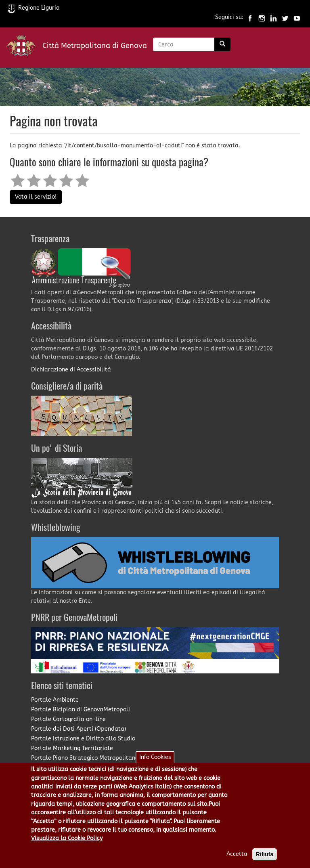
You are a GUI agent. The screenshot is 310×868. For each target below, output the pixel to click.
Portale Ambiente (55, 700)
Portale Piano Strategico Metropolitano (85, 758)
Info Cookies (155, 765)
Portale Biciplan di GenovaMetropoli (81, 710)
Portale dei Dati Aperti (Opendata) (79, 729)
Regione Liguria (34, 8)
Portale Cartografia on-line (68, 719)
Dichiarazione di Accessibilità (71, 370)
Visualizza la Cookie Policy (67, 846)
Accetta (237, 862)
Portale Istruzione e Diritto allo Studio (83, 739)
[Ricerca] (222, 44)
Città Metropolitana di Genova (95, 46)
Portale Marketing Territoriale (72, 748)
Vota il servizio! (36, 197)
